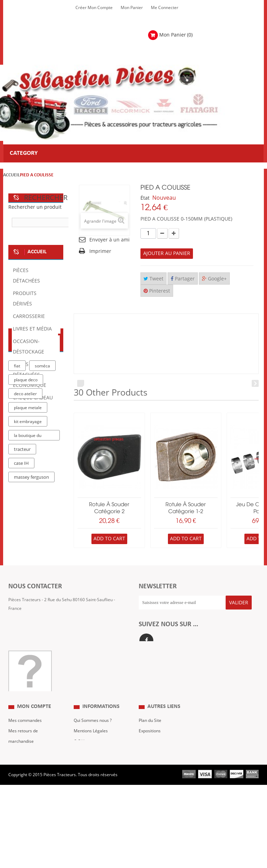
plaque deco (26, 497)
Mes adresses (22, 791)
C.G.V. (79, 780)
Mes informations (25, 801)
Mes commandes (25, 759)
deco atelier (25, 511)
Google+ (214, 279)
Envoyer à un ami (110, 240)
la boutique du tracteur (28, 554)
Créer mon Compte (94, 8)
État (145, 198)
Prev (81, 383)
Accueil (11, 175)
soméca (42, 483)
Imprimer (100, 251)
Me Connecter (165, 8)
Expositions (150, 770)
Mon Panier (132, 8)
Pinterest (157, 291)
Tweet (153, 279)
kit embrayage (28, 539)
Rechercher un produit (35, 207)
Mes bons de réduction (30, 812)
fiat (17, 483)
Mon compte (34, 746)
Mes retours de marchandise (23, 775)
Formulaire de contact (37, 663)
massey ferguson (31, 595)
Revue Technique (155, 780)
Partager (183, 279)
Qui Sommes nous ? (93, 759)
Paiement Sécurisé (92, 801)
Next (255, 383)
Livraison (82, 791)
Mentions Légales (91, 770)
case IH (21, 581)
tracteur (22, 567)
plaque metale (28, 525)
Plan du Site (150, 759)
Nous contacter (153, 791)
